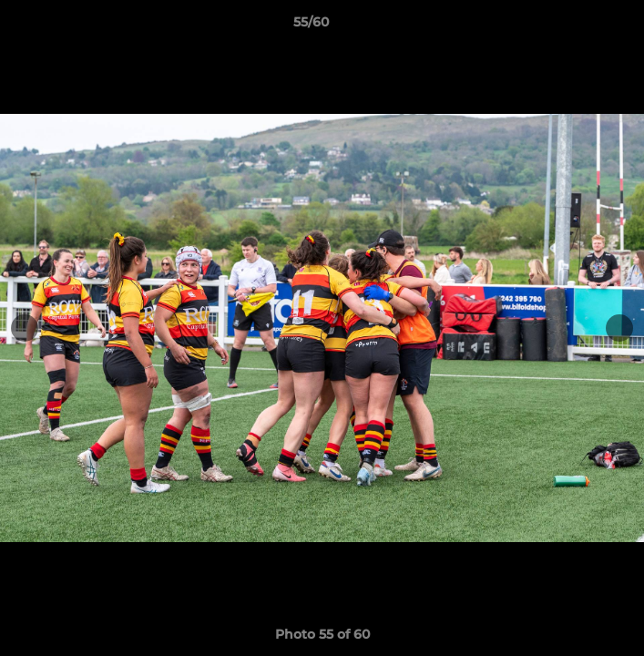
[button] (578, 26)
